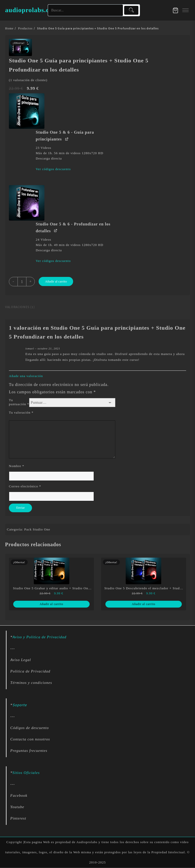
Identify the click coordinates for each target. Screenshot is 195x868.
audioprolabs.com (36, 10)
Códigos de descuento (30, 729)
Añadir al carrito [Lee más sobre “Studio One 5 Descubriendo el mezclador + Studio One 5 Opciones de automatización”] (144, 605)
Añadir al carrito (57, 281)
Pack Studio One (37, 530)
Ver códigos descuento (53, 169)
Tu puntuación (19, 402)
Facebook (19, 796)
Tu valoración (21, 412)
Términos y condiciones (31, 683)
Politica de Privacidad (30, 672)
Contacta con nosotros (30, 740)
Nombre (17, 466)
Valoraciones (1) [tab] (20, 307)
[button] (61, 111)
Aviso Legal (21, 660)
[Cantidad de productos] (22, 282)
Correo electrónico (25, 486)
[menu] (185, 10)
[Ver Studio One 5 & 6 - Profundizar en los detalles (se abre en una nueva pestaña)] (56, 230)
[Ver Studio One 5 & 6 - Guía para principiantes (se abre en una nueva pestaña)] (67, 139)
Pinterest (18, 819)
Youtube (17, 808)
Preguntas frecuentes (29, 751)
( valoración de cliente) (28, 80)
